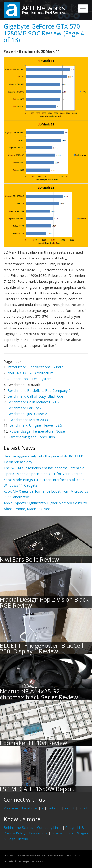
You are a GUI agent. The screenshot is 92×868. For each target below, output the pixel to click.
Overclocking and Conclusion (32, 437)
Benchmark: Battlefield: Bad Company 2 (39, 391)
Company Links (49, 827)
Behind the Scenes (18, 827)
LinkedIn (54, 808)
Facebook (30, 808)
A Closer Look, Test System (29, 379)
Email (83, 808)
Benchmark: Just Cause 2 (27, 414)
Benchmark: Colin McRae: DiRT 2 (33, 402)
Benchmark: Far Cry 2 (24, 408)
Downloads (38, 833)
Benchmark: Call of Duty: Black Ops (35, 396)
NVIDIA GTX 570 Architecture (30, 373)
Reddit (70, 808)
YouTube (11, 808)
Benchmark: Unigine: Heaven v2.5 (36, 425)
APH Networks (43, 8)
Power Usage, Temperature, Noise (37, 431)
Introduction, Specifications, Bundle (35, 367)
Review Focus (62, 833)
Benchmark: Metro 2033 (29, 420)
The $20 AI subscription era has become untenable (44, 468)
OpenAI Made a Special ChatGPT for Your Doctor (43, 474)
